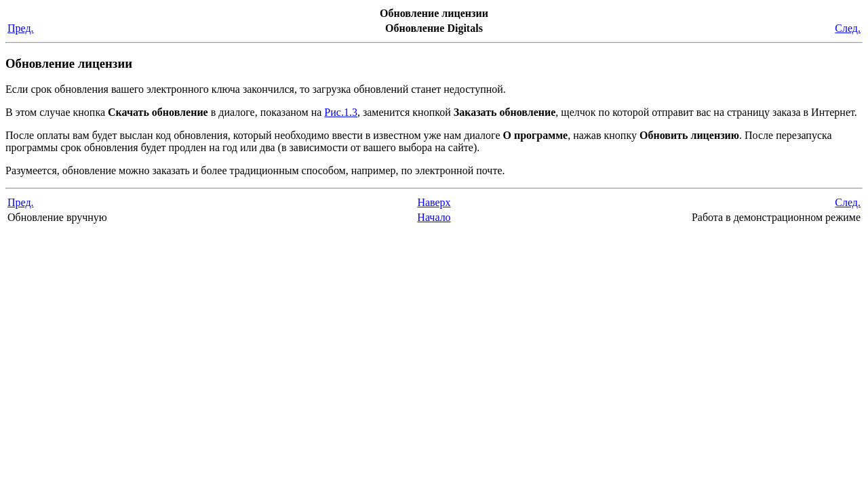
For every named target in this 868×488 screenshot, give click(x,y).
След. (848, 28)
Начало (434, 217)
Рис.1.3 (341, 112)
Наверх (434, 202)
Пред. (21, 28)
